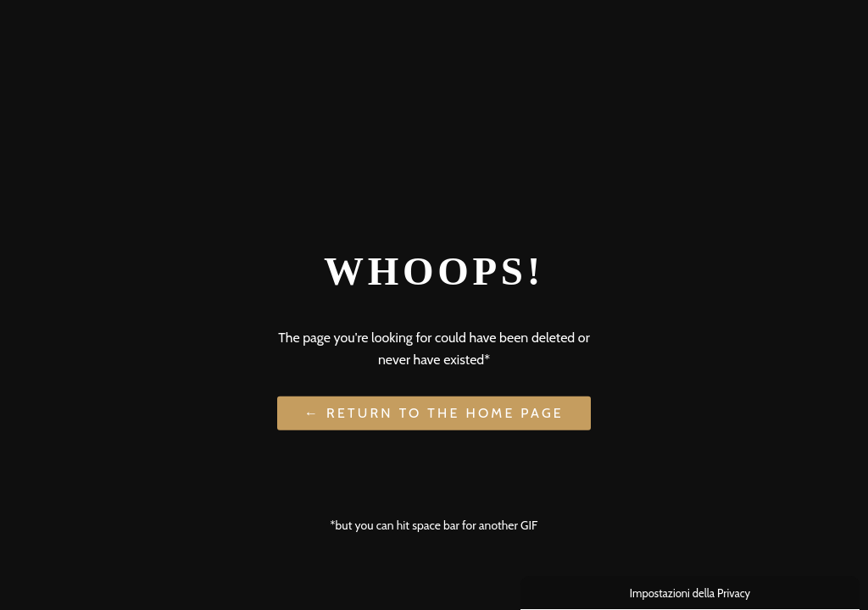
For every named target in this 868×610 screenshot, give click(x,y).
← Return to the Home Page (434, 413)
